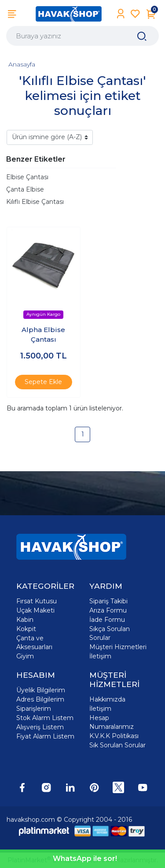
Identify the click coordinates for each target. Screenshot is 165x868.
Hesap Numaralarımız (112, 722)
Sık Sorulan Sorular (117, 745)
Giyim (25, 656)
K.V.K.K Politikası (114, 736)
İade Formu (107, 620)
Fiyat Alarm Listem (45, 736)
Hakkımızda (107, 699)
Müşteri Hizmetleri (118, 647)
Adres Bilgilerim (40, 699)
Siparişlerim (34, 709)
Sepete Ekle (43, 382)
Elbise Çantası (27, 177)
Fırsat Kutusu (37, 601)
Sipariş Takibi (108, 601)
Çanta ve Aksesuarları (34, 643)
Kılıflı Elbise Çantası (35, 202)
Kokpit (26, 629)
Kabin (25, 620)
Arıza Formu (108, 610)
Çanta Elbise (25, 189)
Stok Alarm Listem (45, 718)
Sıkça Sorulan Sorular (110, 633)
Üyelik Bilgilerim (41, 690)
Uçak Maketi (35, 610)
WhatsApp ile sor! (85, 859)
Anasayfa (22, 64)
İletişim (100, 656)
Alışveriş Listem (40, 727)
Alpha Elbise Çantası (43, 335)
